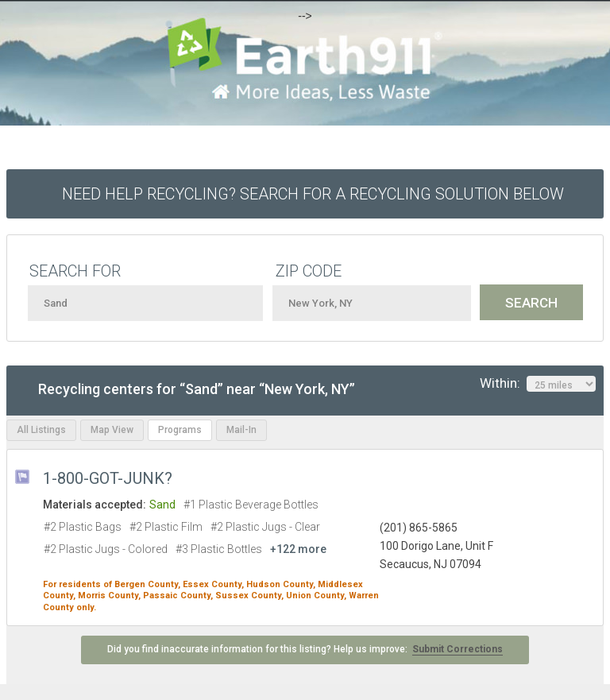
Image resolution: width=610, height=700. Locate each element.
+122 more (298, 549)
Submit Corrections (457, 649)
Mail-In (241, 430)
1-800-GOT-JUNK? (108, 478)
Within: (538, 384)
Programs (180, 430)
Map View (112, 430)
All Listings (41, 430)
